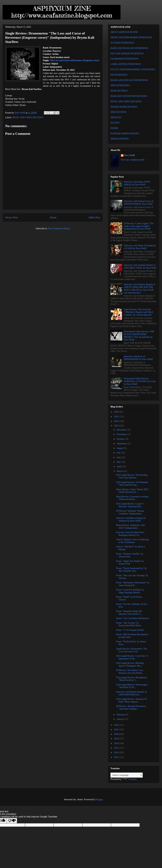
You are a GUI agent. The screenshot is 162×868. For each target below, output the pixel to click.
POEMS (114, 128)
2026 (117, 412)
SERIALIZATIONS (120, 139)
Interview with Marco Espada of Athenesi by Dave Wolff (131, 519)
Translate (129, 779)
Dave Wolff (130, 155)
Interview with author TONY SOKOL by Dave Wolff (137, 183)
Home (53, 217)
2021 (117, 730)
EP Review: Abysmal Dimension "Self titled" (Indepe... (131, 708)
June (119, 457)
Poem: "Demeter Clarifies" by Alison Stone (130, 555)
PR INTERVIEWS (119, 75)
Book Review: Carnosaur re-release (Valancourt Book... (132, 498)
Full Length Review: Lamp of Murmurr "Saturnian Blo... (130, 505)
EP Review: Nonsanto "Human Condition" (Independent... (130, 512)
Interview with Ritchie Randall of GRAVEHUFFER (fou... (131, 693)
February (121, 715)
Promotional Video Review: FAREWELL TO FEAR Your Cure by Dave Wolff (140, 381)
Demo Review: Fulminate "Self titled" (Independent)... (130, 527)
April (119, 467)
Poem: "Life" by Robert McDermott (133, 618)
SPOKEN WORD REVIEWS (124, 107)
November (122, 434)
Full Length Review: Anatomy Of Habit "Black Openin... (131, 700)
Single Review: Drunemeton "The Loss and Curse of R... (132, 650)
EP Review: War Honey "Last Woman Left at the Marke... (130, 672)
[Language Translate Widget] (127, 775)
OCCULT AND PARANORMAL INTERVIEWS (133, 70)
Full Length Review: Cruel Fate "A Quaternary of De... (132, 657)
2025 (117, 417)
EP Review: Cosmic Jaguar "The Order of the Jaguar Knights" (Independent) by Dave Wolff (139, 226)
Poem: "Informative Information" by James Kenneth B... (133, 584)
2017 (117, 748)
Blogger (99, 799)
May (119, 462)
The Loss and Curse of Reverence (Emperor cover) (74, 60)
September (122, 444)
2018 (117, 743)
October (121, 439)
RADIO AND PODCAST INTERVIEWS (129, 80)
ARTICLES (116, 117)
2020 (117, 734)
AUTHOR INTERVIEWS (122, 43)
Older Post (94, 217)
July (119, 453)
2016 (117, 752)
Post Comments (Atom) (59, 229)
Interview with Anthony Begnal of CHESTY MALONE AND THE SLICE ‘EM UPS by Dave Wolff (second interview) (139, 288)
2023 (117, 426)
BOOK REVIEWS (119, 91)
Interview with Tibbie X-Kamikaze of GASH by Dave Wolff (140, 247)
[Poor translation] (12, 821)
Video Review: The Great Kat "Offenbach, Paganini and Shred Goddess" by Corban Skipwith (139, 312)
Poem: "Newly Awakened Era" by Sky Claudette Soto (132, 570)
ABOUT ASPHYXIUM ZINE (124, 32)
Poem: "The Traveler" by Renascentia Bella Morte (129, 624)
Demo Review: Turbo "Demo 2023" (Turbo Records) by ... (133, 491)
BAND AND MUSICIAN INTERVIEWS (129, 48)
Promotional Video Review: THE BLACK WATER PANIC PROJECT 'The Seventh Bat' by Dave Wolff (139, 336)
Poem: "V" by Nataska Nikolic (130, 630)
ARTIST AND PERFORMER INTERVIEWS (131, 37)
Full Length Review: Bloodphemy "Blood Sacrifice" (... (132, 679)
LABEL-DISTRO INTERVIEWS (126, 64)
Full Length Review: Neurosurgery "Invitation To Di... (132, 686)
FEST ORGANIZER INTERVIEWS (127, 54)
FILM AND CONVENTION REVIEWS (129, 96)
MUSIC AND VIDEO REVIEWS (28, 117)
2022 (117, 725)
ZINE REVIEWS (118, 112)
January (120, 719)
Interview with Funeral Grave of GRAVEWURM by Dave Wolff (139, 203)
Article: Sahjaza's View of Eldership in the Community (133, 541)
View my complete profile (133, 160)
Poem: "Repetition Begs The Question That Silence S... (129, 613)
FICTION (115, 123)
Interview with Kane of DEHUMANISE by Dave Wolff (138, 358)
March (120, 471)
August (120, 448)
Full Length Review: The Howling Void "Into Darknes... (132, 476)
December (122, 430)
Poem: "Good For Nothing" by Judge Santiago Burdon (130, 591)
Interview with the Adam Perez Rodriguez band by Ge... (130, 534)
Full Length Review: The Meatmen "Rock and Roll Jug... (132, 484)
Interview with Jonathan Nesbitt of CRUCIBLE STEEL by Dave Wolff (140, 266)
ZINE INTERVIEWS (120, 85)
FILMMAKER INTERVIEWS (124, 59)
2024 (117, 421)
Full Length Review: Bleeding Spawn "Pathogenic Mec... (130, 664)
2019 (117, 739)
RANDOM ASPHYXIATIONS (125, 134)
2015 (117, 757)
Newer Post (12, 217)
